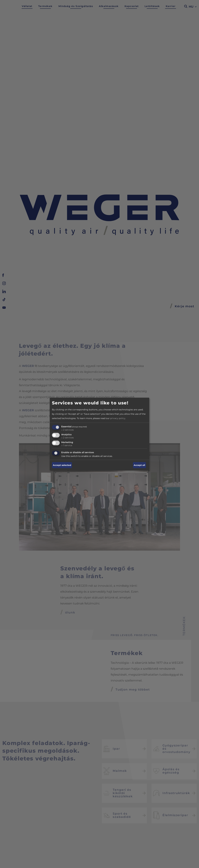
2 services (67, 430)
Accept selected (62, 465)
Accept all (139, 465)
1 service (67, 445)
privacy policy (118, 418)
